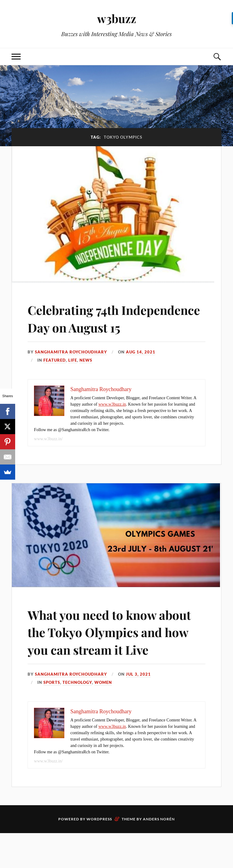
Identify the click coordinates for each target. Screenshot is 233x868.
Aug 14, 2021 (141, 369)
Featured (55, 377)
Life (73, 377)
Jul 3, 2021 (138, 709)
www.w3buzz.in (112, 422)
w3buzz (116, 18)
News (86, 377)
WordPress (99, 854)
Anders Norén (159, 854)
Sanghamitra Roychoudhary (71, 369)
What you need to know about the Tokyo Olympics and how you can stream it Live (108, 658)
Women (103, 717)
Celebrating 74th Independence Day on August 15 (94, 327)
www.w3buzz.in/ (48, 456)
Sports (52, 717)
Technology (77, 717)
